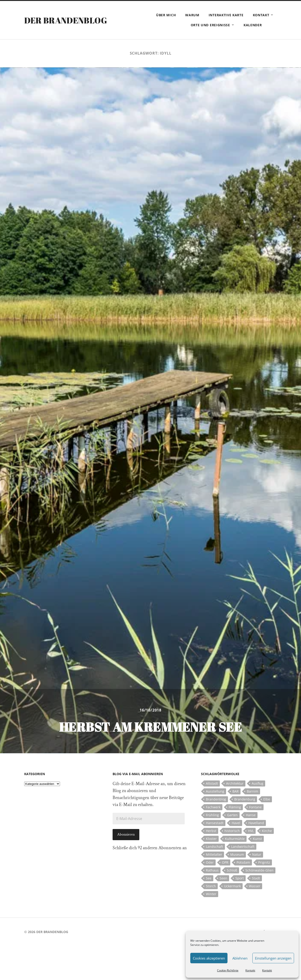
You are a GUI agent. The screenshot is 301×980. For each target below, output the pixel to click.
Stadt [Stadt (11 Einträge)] (256, 878)
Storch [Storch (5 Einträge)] (211, 886)
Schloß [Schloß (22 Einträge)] (232, 870)
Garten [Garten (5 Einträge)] (232, 815)
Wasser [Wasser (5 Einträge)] (255, 886)
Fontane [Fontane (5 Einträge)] (255, 807)
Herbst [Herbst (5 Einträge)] (211, 831)
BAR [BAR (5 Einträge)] (236, 791)
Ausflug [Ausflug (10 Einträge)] (258, 783)
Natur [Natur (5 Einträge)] (257, 854)
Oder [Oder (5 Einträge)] (210, 862)
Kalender (253, 25)
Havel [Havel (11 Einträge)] (236, 823)
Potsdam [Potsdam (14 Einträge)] (243, 862)
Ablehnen (240, 958)
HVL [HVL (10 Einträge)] (251, 831)
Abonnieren (126, 834)
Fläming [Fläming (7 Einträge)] (235, 807)
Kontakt (250, 970)
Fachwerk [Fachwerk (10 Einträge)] (213, 807)
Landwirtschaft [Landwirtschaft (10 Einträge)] (243, 847)
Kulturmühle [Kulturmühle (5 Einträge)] (235, 839)
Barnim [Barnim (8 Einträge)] (253, 791)
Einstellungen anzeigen (273, 958)
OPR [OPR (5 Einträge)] (225, 862)
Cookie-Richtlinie (228, 970)
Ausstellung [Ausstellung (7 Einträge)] (215, 791)
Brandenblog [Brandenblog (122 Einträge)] (216, 799)
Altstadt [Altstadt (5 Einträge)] (212, 783)
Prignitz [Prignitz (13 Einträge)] (264, 862)
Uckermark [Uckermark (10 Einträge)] (232, 886)
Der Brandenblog (66, 20)
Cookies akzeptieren (209, 958)
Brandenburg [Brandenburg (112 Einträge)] (245, 799)
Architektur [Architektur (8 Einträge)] (235, 783)
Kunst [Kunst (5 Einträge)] (257, 839)
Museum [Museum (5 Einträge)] (237, 854)
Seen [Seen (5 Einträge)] (223, 878)
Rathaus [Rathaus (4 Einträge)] (212, 870)
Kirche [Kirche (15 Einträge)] (267, 831)
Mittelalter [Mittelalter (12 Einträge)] (214, 854)
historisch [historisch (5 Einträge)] (232, 831)
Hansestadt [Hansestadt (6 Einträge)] (215, 823)
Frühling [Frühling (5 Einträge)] (212, 815)
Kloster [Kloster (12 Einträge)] (211, 839)
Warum (192, 15)
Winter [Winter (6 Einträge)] (211, 894)
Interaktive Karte (226, 15)
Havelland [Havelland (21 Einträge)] (256, 823)
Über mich (166, 15)
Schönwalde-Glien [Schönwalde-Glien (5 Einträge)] (259, 870)
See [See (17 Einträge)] (209, 878)
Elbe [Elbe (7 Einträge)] (267, 799)
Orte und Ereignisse (210, 25)
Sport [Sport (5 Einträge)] (240, 878)
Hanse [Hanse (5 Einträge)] (251, 815)
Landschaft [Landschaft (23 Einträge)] (214, 847)
